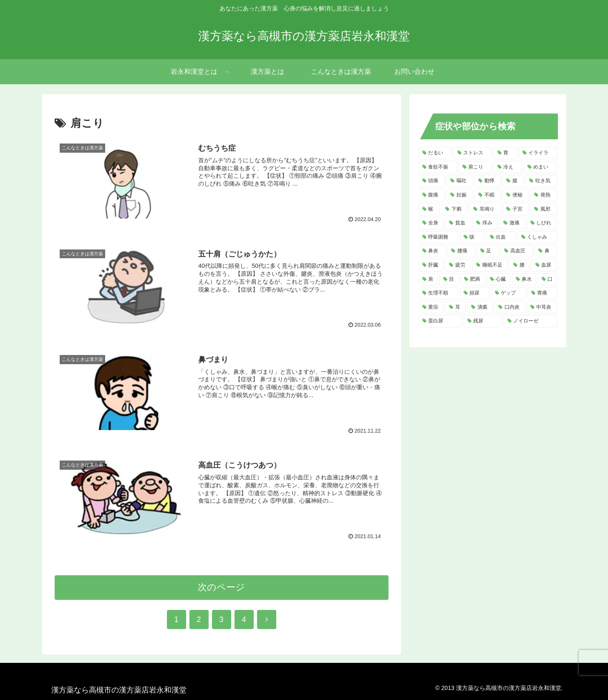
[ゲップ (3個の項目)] (508, 293)
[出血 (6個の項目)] (501, 237)
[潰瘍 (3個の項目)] (480, 307)
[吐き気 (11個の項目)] (541, 181)
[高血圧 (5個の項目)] (517, 251)
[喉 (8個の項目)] (429, 209)
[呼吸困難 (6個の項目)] (438, 237)
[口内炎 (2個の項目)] (510, 307)
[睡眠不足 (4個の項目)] (490, 265)
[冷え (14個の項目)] (508, 167)
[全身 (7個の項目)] (431, 223)
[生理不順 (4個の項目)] (438, 293)
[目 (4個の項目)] (449, 279)
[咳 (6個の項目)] (472, 237)
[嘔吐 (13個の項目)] (460, 181)
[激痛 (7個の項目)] (512, 223)
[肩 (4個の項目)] (428, 279)
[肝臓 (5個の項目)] (431, 265)
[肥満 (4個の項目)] (472, 279)
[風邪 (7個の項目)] (544, 209)
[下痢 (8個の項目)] (455, 209)
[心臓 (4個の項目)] (498, 279)
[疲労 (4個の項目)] (458, 265)
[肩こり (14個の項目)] (475, 167)
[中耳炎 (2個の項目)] (542, 307)
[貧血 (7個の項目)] (458, 223)
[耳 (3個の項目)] (455, 307)
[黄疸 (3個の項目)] (431, 307)
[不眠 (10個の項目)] (488, 195)
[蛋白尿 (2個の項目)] (440, 321)
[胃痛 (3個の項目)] (542, 293)
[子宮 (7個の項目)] (516, 209)
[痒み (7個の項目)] (485, 223)
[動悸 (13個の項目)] (488, 181)
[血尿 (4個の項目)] (544, 265)
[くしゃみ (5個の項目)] (537, 237)
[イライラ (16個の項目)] (538, 153)
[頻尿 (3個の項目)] (475, 293)
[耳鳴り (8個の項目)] (485, 209)
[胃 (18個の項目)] (505, 153)
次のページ (221, 587)
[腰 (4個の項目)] (520, 265)
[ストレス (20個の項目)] (473, 153)
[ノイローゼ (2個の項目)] (530, 321)
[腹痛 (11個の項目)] (432, 195)
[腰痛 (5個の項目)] (461, 251)
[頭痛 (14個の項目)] (432, 181)
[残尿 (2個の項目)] (483, 321)
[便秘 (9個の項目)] (516, 195)
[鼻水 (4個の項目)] (524, 279)
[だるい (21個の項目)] (435, 153)
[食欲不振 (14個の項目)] (438, 167)
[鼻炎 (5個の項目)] (432, 251)
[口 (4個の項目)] (547, 279)
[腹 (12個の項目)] (513, 181)
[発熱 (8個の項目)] (544, 195)
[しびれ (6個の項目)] (542, 223)
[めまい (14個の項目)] (540, 167)
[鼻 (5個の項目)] (546, 251)
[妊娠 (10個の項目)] (460, 195)
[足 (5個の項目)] (488, 251)
